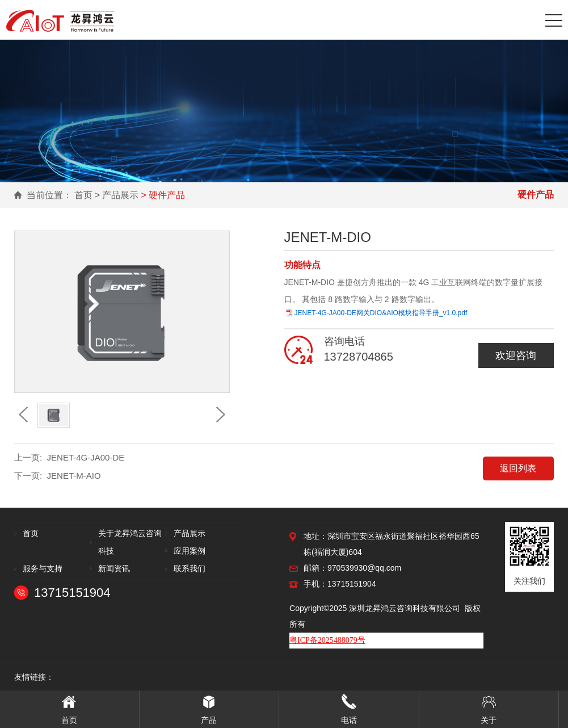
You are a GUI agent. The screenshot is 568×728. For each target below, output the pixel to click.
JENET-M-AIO (74, 476)
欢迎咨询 (516, 355)
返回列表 (518, 468)
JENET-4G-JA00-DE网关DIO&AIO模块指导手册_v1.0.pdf (381, 313)
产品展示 (190, 533)
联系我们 (190, 568)
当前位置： (49, 195)
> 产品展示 (117, 195)
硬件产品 (536, 194)
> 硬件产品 (163, 195)
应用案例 (190, 551)
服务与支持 (43, 568)
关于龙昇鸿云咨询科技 (130, 542)
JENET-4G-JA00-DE (86, 457)
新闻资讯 (114, 568)
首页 (83, 195)
